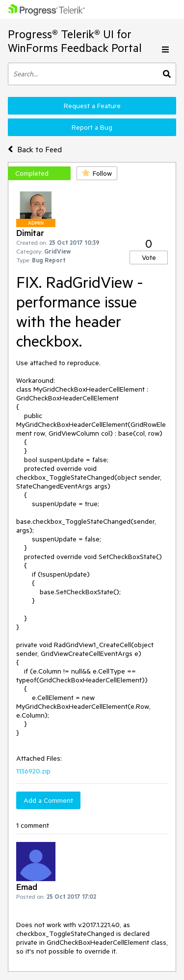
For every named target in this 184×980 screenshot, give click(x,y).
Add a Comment (48, 800)
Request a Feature (92, 106)
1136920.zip (33, 771)
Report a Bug (92, 127)
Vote (149, 257)
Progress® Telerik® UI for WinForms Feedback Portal (75, 41)
